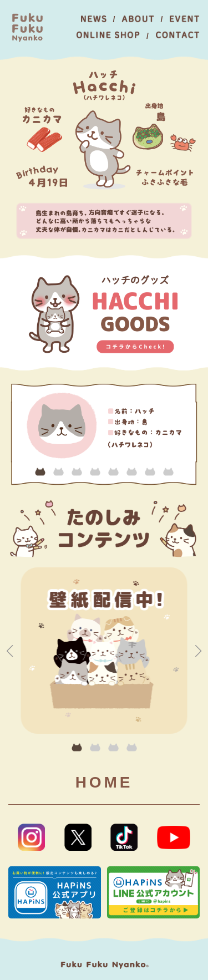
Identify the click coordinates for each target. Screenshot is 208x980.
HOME (104, 782)
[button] (40, 472)
